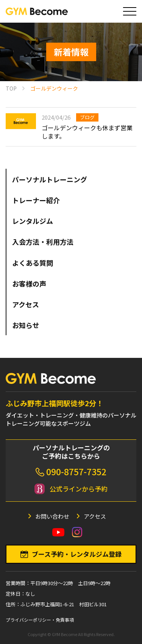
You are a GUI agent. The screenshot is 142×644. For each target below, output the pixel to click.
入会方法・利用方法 (43, 242)
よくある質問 (33, 263)
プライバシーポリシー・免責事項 (40, 620)
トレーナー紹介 (36, 200)
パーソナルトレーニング (50, 179)
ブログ (87, 117)
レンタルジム (33, 221)
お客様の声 (29, 283)
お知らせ (26, 325)
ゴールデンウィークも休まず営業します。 (87, 132)
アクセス (26, 304)
